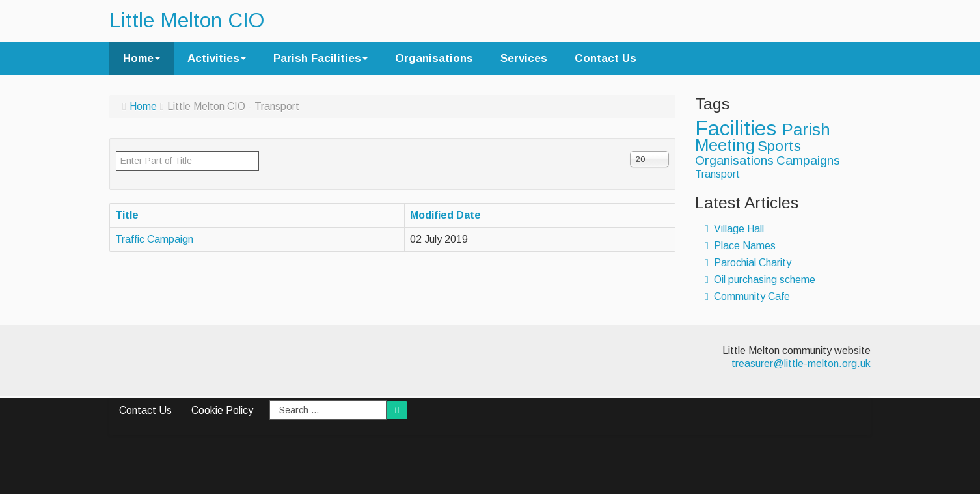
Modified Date (445, 215)
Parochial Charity (748, 263)
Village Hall (734, 229)
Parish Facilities (320, 58)
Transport (717, 174)
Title (127, 215)
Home (142, 58)
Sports (779, 146)
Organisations (434, 58)
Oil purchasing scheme (760, 280)
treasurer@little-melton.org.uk (801, 364)
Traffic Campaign (154, 239)
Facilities (739, 128)
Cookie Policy (222, 410)
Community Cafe (747, 296)
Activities (217, 58)
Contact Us (606, 58)
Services (524, 58)
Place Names (740, 246)
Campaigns (808, 160)
